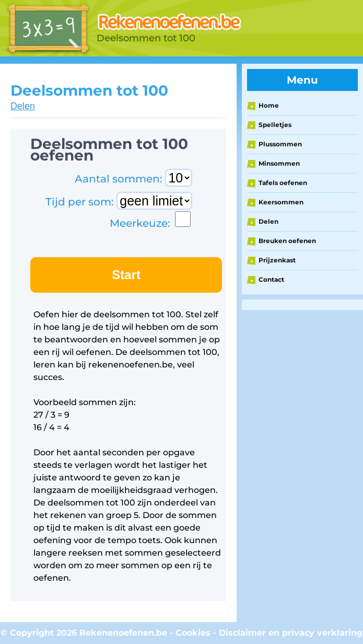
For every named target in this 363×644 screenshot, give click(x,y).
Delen (23, 106)
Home (269, 105)
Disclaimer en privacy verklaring (291, 633)
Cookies (193, 633)
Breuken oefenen (287, 241)
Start (126, 275)
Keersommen (281, 202)
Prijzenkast (277, 260)
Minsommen (279, 163)
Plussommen (280, 144)
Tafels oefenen (283, 183)
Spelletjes (275, 125)
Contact (271, 279)
